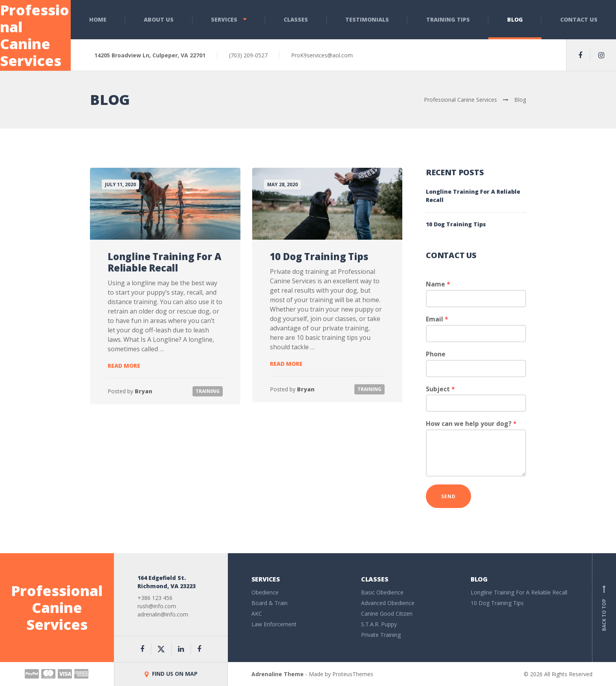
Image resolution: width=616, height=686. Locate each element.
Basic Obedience (382, 592)
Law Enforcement (274, 624)
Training (208, 391)
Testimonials (367, 19)
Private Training (381, 635)
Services (224, 19)
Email (437, 319)
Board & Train (269, 603)
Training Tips (448, 19)
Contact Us (579, 19)
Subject (440, 389)
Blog (515, 19)
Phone (436, 354)
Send (448, 496)
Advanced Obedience (388, 603)
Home (98, 19)
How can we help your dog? (471, 424)
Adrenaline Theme (278, 674)
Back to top (604, 608)
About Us (159, 19)
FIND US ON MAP (171, 674)
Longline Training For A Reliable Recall (164, 262)
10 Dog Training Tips (319, 256)
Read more (124, 366)
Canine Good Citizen (387, 614)
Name (438, 284)
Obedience (265, 592)
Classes (296, 19)
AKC (257, 614)
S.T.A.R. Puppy (379, 624)
